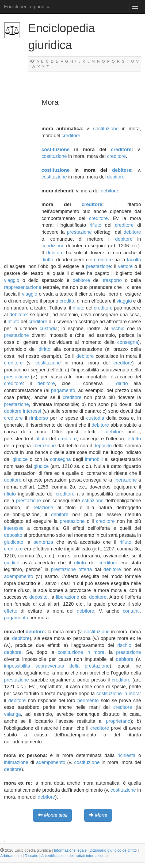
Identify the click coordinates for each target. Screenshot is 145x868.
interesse (14, 528)
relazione (43, 508)
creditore (71, 136)
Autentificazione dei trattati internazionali (75, 856)
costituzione (106, 129)
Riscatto (32, 856)
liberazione (44, 446)
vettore (125, 266)
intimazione (16, 762)
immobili (94, 459)
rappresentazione (23, 287)
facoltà (134, 260)
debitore (122, 170)
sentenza (43, 542)
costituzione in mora (81, 652)
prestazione (79, 232)
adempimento (19, 576)
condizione (53, 246)
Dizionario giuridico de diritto (113, 850)
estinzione (93, 501)
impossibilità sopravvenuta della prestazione (57, 666)
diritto (47, 260)
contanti (131, 611)
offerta (85, 569)
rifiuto (96, 225)
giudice (20, 459)
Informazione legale (70, 850)
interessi (32, 411)
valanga (12, 714)
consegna (128, 342)
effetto (134, 439)
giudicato (14, 542)
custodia (49, 329)
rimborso (39, 418)
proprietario (118, 721)
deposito (103, 446)
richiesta (126, 755)
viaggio (12, 280)
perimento (88, 701)
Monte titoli (56, 815)
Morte (101, 815)
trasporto (112, 280)
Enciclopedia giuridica (27, 7)
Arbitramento (11, 856)
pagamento (63, 390)
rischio (117, 329)
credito (67, 301)
